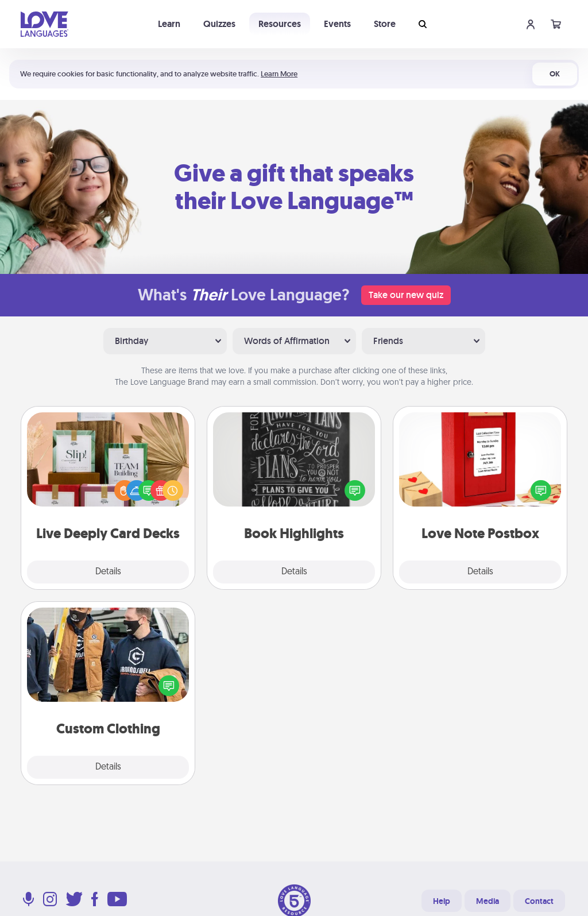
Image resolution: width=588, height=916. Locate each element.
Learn (169, 24)
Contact (539, 901)
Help (442, 901)
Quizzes (219, 24)
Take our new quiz (406, 295)
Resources (280, 24)
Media (488, 901)
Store (385, 24)
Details (108, 572)
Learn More (279, 74)
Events (337, 24)
